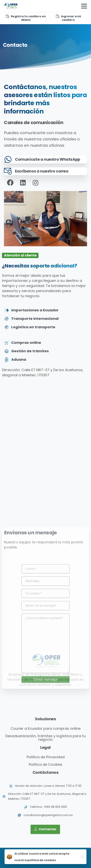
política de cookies (42, 860)
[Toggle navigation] (84, 6)
